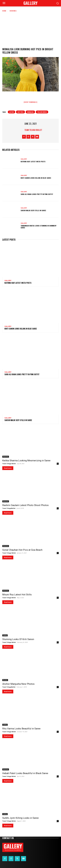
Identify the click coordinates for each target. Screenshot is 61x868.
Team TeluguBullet (9, 508)
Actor (12, 112)
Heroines (13, 11)
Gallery (24, 159)
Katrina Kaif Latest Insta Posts (33, 161)
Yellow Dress (42, 112)
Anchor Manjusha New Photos (18, 684)
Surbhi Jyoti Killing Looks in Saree (20, 818)
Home (4, 11)
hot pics (20, 112)
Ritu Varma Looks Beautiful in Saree (21, 729)
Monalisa (30, 112)
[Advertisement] (30, 29)
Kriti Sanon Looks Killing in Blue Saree (36, 178)
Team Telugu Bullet (33, 130)
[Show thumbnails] (31, 102)
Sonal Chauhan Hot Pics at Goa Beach (22, 550)
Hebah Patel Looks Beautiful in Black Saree (25, 773)
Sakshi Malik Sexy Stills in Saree (33, 210)
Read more (8, 468)
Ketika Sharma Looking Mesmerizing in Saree (26, 461)
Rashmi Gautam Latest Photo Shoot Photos (25, 505)
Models (5, 680)
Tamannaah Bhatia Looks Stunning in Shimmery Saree (38, 227)
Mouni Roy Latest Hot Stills (17, 595)
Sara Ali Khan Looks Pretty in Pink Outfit (37, 194)
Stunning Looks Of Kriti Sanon (18, 639)
